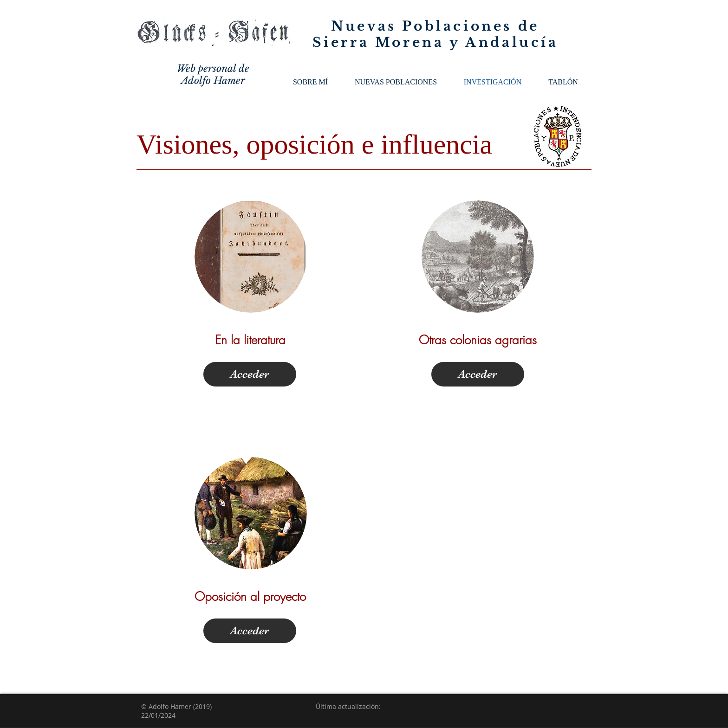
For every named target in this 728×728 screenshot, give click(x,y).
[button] (396, 82)
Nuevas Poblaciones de (435, 26)
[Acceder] (250, 374)
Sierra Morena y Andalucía (435, 42)
